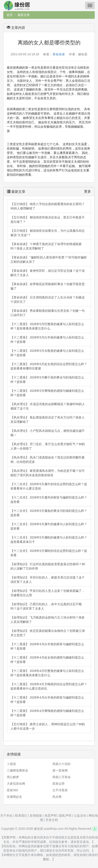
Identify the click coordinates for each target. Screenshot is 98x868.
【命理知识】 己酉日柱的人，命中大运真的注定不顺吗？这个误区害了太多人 (46, 606)
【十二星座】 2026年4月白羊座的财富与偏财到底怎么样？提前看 (47, 646)
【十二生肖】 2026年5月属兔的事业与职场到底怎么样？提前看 (49, 513)
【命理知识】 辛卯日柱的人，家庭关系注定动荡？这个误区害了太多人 (48, 580)
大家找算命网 (16, 784)
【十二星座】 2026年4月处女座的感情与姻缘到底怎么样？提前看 (47, 660)
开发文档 (52, 820)
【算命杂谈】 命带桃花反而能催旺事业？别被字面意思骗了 (48, 286)
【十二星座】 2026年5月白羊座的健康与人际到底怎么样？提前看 (47, 340)
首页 (10, 15)
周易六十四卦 (62, 764)
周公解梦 (13, 777)
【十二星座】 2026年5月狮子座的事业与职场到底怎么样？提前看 (47, 380)
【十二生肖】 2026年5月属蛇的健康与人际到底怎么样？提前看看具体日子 (49, 540)
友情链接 (36, 816)
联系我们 (21, 816)
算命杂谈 (59, 54)
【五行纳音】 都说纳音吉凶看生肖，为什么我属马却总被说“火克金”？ (48, 233)
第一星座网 (60, 770)
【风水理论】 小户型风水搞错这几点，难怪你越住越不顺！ (48, 433)
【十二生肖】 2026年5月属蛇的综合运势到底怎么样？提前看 (49, 553)
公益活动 (80, 816)
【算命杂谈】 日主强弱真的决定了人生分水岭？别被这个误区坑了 (48, 300)
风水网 (57, 797)
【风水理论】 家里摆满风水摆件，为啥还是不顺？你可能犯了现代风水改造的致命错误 (48, 473)
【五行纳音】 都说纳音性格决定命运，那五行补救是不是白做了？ (48, 220)
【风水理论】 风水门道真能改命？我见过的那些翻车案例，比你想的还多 (48, 460)
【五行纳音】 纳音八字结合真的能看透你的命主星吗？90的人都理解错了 (48, 206)
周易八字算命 (62, 777)
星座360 (12, 790)
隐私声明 (65, 816)
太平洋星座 (60, 790)
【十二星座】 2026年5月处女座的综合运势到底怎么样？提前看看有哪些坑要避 (49, 366)
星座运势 (58, 784)
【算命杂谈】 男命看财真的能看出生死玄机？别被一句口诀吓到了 (48, 313)
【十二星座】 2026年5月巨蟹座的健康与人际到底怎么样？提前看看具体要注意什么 (47, 326)
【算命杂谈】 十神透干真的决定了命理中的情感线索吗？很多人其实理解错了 (46, 246)
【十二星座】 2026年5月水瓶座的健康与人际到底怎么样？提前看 (47, 353)
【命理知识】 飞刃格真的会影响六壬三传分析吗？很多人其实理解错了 (48, 620)
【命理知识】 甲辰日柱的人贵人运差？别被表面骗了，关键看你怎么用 (48, 593)
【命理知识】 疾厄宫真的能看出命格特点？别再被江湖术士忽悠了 (48, 633)
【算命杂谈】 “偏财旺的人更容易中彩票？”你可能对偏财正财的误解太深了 (49, 260)
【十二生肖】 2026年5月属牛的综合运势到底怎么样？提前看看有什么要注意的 (49, 486)
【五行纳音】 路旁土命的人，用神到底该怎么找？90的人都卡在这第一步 (48, 726)
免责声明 (51, 816)
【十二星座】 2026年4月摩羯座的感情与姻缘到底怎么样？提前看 (47, 713)
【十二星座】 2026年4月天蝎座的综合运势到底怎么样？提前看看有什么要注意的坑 (49, 686)
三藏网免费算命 (17, 770)
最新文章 (24, 15)
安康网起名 (14, 797)
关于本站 (6, 816)
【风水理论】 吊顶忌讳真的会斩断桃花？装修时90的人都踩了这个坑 (48, 406)
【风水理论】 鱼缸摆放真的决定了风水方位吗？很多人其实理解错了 (48, 420)
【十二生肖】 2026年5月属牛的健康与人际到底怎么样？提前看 (49, 526)
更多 (88, 191)
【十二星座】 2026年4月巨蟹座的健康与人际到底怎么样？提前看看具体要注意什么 (47, 673)
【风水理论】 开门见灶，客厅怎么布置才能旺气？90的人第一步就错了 (48, 446)
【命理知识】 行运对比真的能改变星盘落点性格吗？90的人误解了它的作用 (48, 566)
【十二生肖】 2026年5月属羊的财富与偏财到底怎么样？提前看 (49, 500)
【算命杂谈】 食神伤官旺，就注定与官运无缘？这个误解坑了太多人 (48, 273)
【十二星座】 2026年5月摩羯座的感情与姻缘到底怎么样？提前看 (47, 393)
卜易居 (11, 764)
